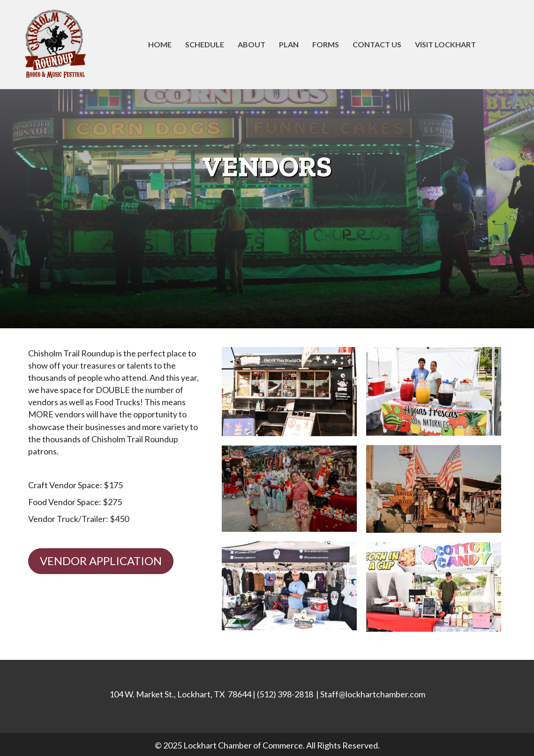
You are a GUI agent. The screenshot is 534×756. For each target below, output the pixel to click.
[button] (101, 561)
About (252, 44)
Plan (289, 44)
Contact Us (377, 44)
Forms (326, 44)
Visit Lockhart (445, 44)
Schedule (205, 44)
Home (160, 44)
